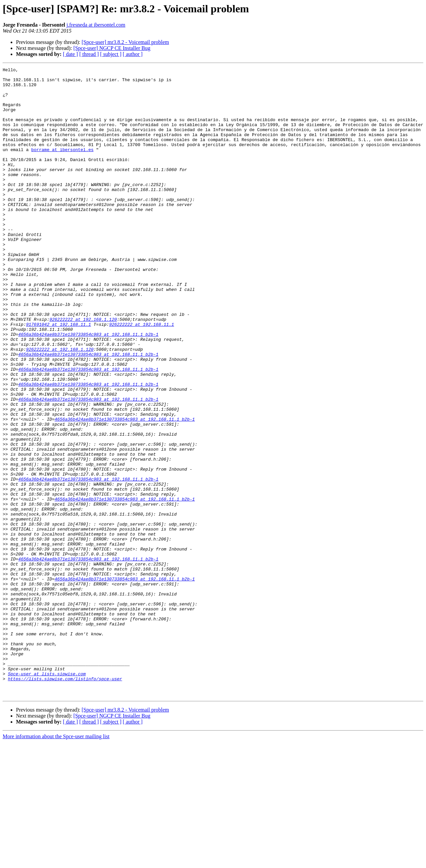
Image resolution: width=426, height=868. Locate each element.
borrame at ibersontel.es (62, 166)
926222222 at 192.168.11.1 (142, 376)
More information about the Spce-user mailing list (56, 862)
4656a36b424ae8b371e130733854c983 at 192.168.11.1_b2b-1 (88, 388)
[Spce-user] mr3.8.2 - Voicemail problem (125, 42)
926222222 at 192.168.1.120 (83, 370)
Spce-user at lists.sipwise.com (47, 795)
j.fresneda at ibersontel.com (96, 25)
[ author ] (133, 54)
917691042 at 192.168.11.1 (58, 376)
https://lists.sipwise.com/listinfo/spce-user (65, 801)
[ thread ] (89, 54)
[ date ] (70, 54)
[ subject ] (111, 54)
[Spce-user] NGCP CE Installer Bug (112, 48)
